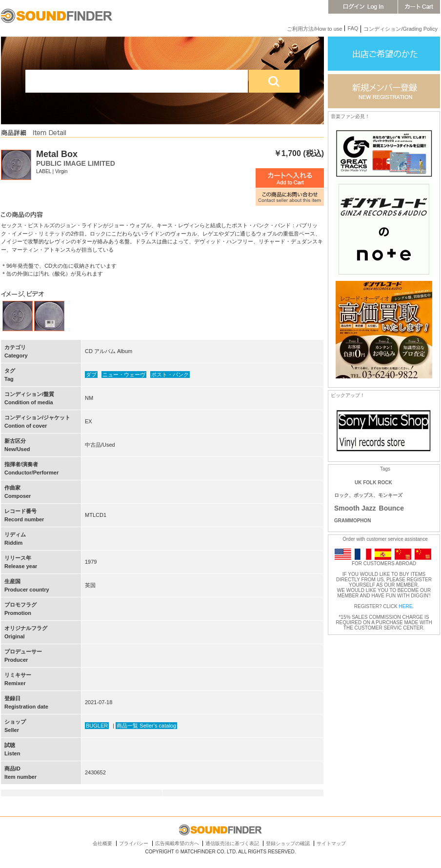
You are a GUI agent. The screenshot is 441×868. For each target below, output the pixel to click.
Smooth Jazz (355, 508)
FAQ (353, 28)
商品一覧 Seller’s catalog (146, 726)
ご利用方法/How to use (314, 29)
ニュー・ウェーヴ (124, 375)
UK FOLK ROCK (373, 483)
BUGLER (97, 726)
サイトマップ (331, 843)
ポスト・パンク (170, 375)
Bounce (391, 508)
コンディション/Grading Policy (401, 29)
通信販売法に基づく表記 (232, 843)
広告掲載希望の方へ (177, 843)
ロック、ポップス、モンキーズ (368, 495)
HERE (406, 606)
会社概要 (102, 843)
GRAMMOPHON (353, 521)
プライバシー (134, 843)
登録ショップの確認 (288, 843)
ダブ (91, 375)
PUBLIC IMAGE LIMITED (76, 163)
